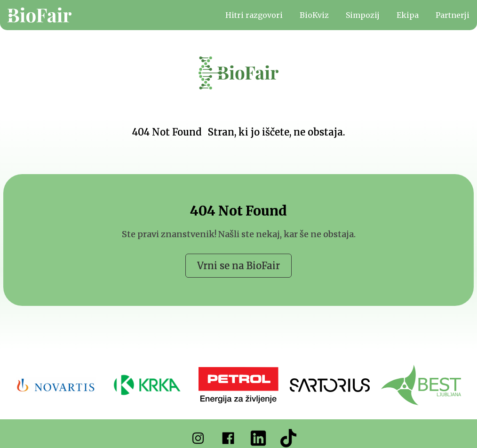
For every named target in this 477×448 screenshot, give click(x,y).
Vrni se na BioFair (238, 266)
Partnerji (453, 15)
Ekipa (408, 15)
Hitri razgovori (254, 15)
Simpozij (363, 15)
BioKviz (314, 15)
